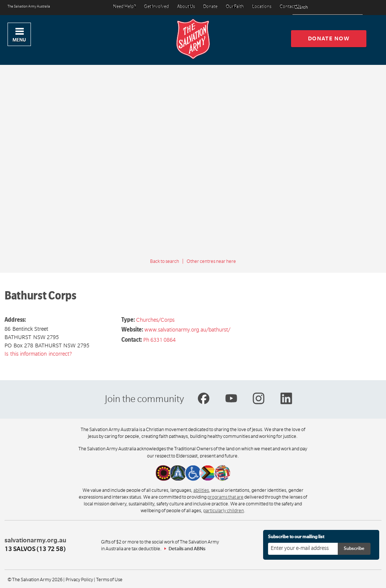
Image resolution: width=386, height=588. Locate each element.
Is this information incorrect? (38, 354)
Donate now (329, 38)
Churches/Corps (155, 320)
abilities (201, 490)
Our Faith (235, 7)
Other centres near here (211, 261)
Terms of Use (109, 580)
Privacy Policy (79, 580)
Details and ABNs (187, 549)
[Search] (355, 8)
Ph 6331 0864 (159, 340)
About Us (186, 7)
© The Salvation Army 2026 (35, 580)
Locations (262, 7)
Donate (210, 7)
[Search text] (328, 8)
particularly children (224, 511)
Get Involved (156, 7)
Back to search (165, 261)
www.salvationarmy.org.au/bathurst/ (187, 330)
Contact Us (290, 7)
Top (374, 578)
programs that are (225, 497)
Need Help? (124, 7)
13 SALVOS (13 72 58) (35, 549)
